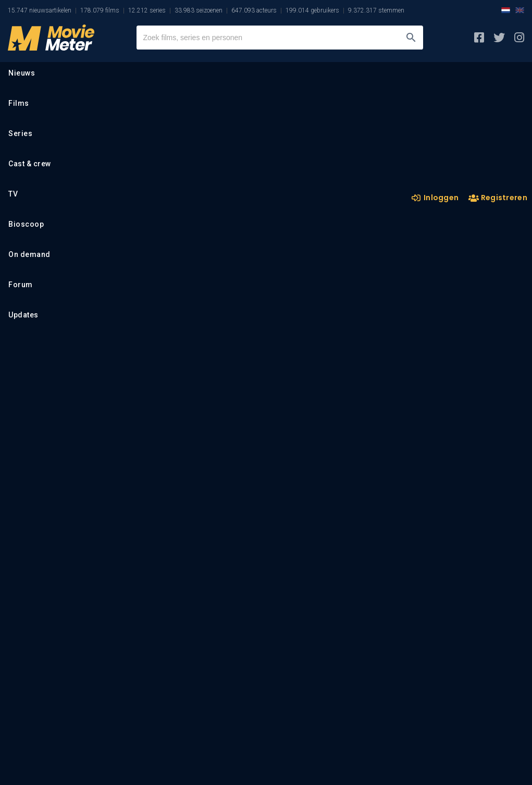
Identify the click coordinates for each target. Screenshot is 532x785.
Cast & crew (30, 164)
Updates (23, 315)
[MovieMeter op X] (499, 38)
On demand (29, 254)
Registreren (498, 198)
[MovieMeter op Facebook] (479, 38)
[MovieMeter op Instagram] (519, 38)
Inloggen (435, 198)
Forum (21, 285)
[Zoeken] (411, 38)
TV (13, 194)
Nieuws (22, 73)
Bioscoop (26, 224)
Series (20, 133)
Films (19, 103)
